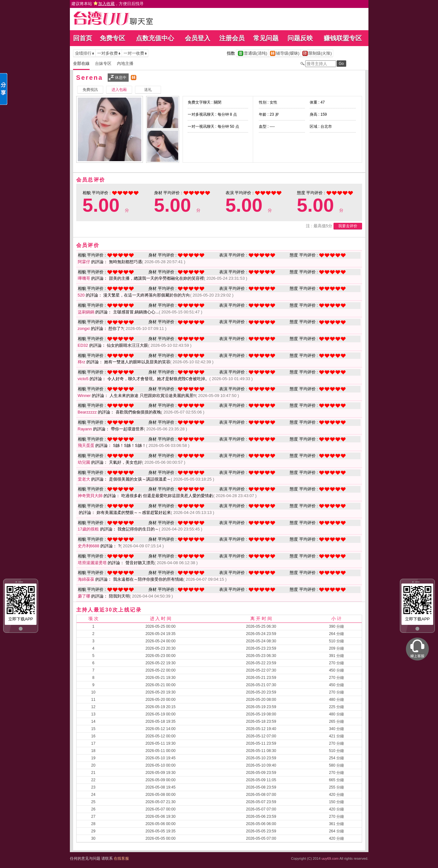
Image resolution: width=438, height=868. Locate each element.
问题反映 (300, 38)
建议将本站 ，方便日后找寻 (108, 4)
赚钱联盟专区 (343, 38)
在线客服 (121, 858)
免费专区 (112, 38)
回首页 (83, 38)
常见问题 (266, 38)
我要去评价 (348, 226)
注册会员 (232, 38)
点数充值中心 (155, 38)
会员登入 (198, 38)
